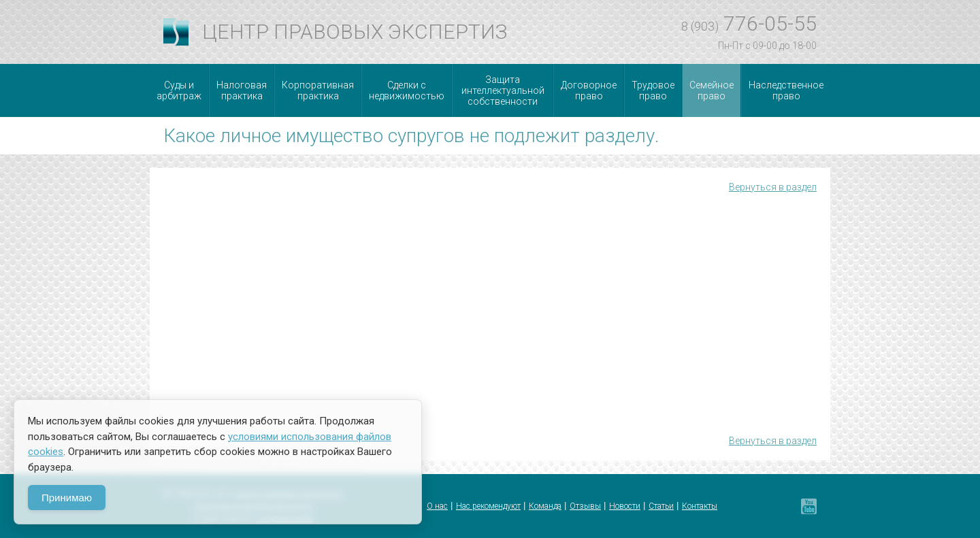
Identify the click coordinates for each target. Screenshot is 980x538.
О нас (437, 506)
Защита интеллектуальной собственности (503, 90)
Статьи (661, 506)
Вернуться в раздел (773, 187)
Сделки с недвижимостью (407, 90)
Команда (545, 506)
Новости (625, 506)
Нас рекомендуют (488, 506)
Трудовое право (653, 90)
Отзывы (585, 506)
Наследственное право (786, 90)
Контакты (700, 506)
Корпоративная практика (318, 90)
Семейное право (712, 90)
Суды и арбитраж (179, 90)
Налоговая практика (242, 90)
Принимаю (67, 498)
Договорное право (589, 90)
